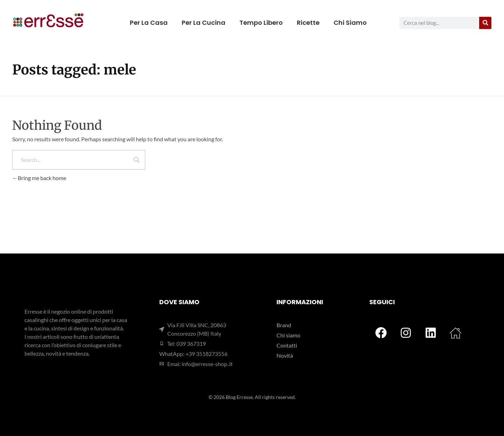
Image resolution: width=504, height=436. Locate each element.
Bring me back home (39, 178)
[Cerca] (485, 23)
